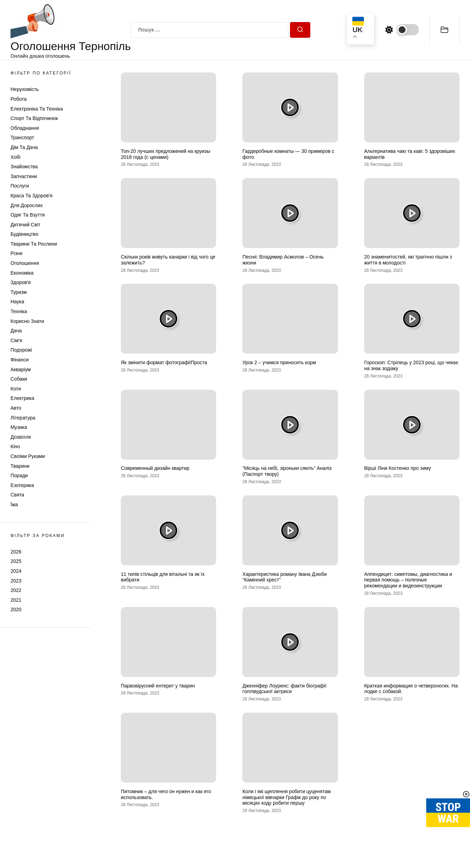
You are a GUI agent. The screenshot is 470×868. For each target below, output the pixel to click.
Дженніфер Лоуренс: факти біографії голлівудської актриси (284, 689)
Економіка (22, 273)
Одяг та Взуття (28, 215)
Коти (16, 389)
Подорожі (21, 350)
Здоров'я (21, 282)
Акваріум (21, 369)
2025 (16, 561)
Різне (16, 253)
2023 (16, 581)
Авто (16, 408)
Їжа (14, 504)
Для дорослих (27, 205)
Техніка (19, 311)
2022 (16, 590)
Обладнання (25, 128)
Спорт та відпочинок (34, 118)
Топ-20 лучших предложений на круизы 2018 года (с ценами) (165, 154)
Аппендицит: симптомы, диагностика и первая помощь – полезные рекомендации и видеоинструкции (408, 580)
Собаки (19, 379)
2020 (16, 609)
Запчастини (24, 176)
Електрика (22, 398)
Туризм (19, 292)
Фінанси (20, 360)
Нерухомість (25, 89)
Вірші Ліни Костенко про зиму (398, 468)
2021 (16, 600)
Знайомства (24, 167)
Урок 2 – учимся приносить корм (279, 362)
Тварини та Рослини (34, 244)
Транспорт (22, 137)
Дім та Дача (24, 147)
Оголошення (25, 263)
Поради (19, 475)
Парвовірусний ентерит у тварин (158, 686)
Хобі (15, 157)
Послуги (20, 186)
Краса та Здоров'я (32, 196)
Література (23, 418)
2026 (16, 552)
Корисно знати (27, 321)
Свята (17, 495)
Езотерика (22, 485)
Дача (16, 331)
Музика (19, 427)
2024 (16, 571)
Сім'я (16, 340)
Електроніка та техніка (37, 109)
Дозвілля (21, 437)
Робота (19, 99)
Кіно (15, 446)
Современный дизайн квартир (155, 468)
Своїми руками (28, 456)
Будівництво (24, 234)
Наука (17, 302)
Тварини (20, 466)
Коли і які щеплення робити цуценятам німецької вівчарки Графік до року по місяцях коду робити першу (286, 797)
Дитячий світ (25, 225)
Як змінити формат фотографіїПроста (164, 362)
